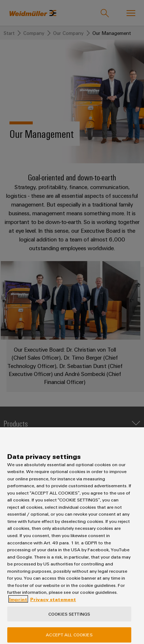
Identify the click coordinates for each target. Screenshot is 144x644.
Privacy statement (53, 604)
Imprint (18, 604)
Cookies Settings (69, 619)
